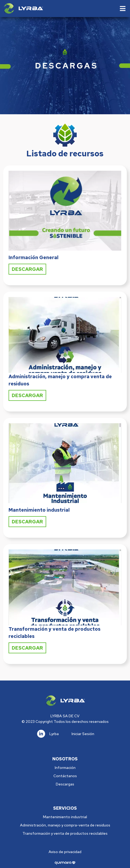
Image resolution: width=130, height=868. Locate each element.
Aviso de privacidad (65, 852)
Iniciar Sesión (83, 734)
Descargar (27, 269)
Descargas (65, 784)
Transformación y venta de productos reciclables (65, 833)
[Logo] (23, 9)
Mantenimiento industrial (65, 817)
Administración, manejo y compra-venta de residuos (65, 825)
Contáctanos (65, 776)
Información (65, 768)
